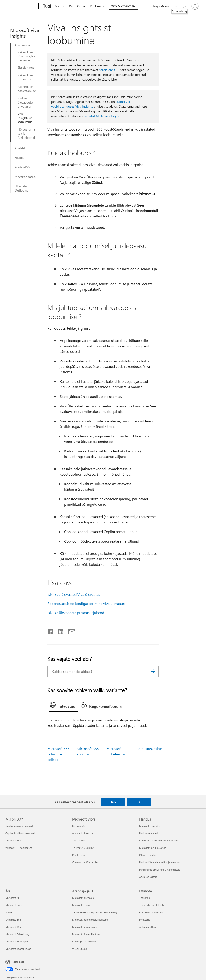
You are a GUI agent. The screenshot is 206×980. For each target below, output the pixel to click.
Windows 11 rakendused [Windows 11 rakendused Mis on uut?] (19, 848)
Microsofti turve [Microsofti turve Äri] (14, 905)
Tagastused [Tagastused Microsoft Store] (79, 840)
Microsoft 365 (64, 6)
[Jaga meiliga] (70, 631)
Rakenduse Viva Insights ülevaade (26, 56)
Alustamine (22, 45)
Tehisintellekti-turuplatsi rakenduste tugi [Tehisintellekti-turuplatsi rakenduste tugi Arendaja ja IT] (95, 912)
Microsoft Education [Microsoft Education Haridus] (150, 826)
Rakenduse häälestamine (27, 89)
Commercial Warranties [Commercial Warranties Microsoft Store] (85, 862)
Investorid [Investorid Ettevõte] (145, 920)
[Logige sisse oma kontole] (195, 6)
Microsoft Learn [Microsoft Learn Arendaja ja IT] (81, 905)
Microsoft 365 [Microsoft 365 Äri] (13, 927)
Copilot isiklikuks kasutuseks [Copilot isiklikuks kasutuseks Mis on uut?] (21, 833)
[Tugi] (46, 6)
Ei (139, 802)
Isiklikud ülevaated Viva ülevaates (74, 594)
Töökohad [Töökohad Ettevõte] (145, 898)
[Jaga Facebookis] (51, 631)
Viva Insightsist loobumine (25, 118)
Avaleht (20, 148)
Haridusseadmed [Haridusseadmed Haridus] (149, 833)
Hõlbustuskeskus (149, 749)
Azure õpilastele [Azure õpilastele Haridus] (148, 877)
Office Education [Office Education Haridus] (148, 855)
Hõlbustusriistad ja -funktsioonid (27, 134)
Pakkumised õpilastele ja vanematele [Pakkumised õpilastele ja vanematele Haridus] (160, 870)
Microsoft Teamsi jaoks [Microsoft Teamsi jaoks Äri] (18, 949)
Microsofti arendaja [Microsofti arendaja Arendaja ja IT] (83, 898)
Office (82, 6)
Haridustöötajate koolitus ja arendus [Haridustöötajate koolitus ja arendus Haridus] (160, 862)
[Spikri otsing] (184, 6)
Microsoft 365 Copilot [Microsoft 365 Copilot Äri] (17, 941)
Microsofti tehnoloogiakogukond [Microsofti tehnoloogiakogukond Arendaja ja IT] (90, 920)
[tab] (63, 706)
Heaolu (19, 158)
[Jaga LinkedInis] (59, 631)
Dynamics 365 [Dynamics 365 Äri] (13, 920)
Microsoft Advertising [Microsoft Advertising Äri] (17, 934)
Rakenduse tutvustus (25, 77)
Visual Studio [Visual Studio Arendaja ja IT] (80, 949)
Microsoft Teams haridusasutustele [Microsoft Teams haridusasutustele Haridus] (159, 840)
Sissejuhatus (26, 68)
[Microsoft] (21, 6)
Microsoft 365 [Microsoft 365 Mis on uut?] (13, 840)
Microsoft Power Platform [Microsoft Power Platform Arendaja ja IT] (86, 934)
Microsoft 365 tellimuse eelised (58, 754)
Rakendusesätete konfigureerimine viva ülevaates (86, 603)
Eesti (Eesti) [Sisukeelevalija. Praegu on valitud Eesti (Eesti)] (19, 962)
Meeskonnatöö (25, 177)
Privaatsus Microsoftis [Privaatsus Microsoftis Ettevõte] (151, 912)
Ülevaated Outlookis (22, 188)
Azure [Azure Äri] (9, 912)
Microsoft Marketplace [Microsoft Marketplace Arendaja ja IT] (85, 927)
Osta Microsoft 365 (125, 6)
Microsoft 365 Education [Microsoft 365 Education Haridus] (153, 848)
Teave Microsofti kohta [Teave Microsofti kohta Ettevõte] (152, 905)
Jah (113, 802)
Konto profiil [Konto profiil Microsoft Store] (79, 826)
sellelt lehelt (107, 70)
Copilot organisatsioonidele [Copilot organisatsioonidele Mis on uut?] (21, 826)
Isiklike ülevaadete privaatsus (25, 102)
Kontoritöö (22, 167)
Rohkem (97, 6)
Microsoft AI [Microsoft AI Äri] (12, 898)
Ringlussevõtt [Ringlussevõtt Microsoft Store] (80, 855)
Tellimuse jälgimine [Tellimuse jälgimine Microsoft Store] (83, 848)
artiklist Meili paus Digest (102, 116)
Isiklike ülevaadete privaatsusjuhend (76, 612)
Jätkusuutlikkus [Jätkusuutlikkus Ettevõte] (148, 927)
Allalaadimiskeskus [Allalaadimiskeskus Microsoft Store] (83, 833)
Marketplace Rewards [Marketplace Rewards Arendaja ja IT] (84, 941)
